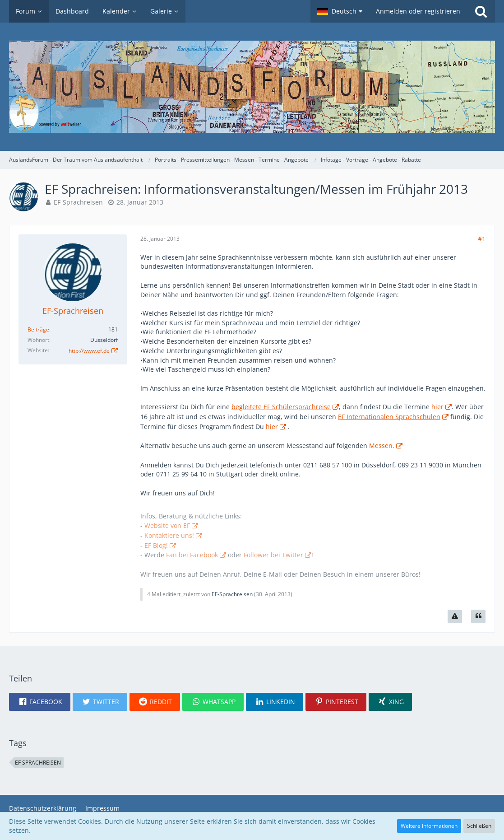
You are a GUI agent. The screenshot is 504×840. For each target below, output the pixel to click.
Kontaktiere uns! (169, 535)
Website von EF (167, 525)
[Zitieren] (478, 616)
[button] (340, 11)
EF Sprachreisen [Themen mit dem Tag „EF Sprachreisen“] (38, 763)
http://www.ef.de (89, 351)
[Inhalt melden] (455, 616)
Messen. (382, 446)
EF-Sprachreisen (78, 202)
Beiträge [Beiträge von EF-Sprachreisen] (38, 329)
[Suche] (481, 11)
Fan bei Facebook (192, 555)
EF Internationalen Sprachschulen (389, 417)
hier (437, 407)
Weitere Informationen (429, 826)
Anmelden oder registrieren (418, 11)
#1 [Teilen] (482, 239)
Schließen (479, 826)
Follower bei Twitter (273, 555)
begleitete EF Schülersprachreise (281, 407)
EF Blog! (156, 545)
